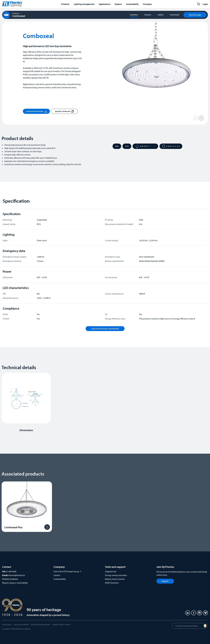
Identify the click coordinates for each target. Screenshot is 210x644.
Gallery (161, 15)
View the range (195, 15)
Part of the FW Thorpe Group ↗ (67, 571)
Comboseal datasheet (36, 111)
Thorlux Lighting (24, 629)
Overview (134, 15)
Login (205, 4)
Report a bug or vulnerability (15, 583)
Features (148, 15)
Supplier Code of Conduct (61, 625)
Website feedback (10, 579)
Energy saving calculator (116, 575)
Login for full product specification (105, 329)
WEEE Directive (112, 583)
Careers (57, 575)
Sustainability (60, 579)
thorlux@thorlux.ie (17, 575)
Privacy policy (7, 625)
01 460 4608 (11, 571)
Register (165, 581)
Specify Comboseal (64, 111)
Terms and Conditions (21, 625)
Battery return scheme (115, 579)
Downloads (175, 15)
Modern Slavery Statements (41, 625)
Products (16, 13)
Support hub (111, 571)
